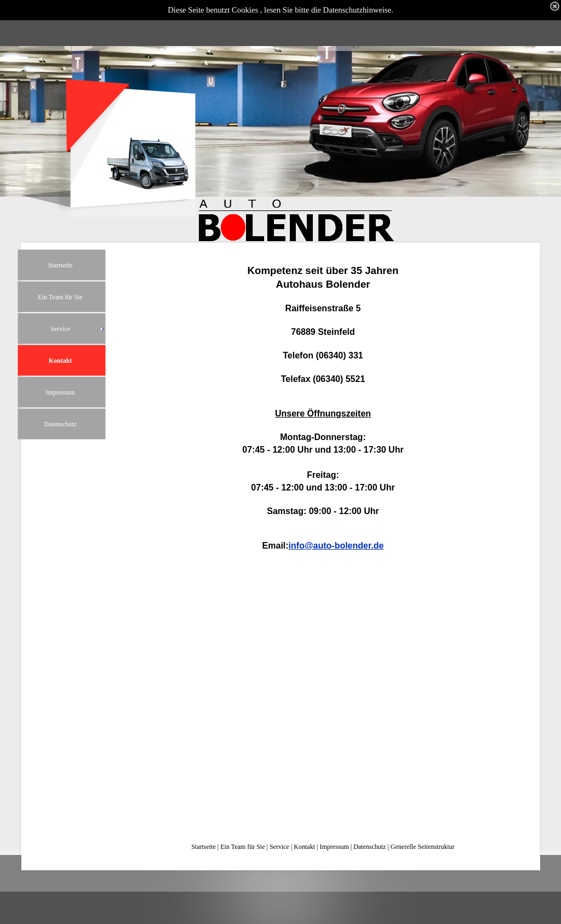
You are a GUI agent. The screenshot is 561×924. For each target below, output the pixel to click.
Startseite (204, 847)
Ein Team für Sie (242, 847)
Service (279, 847)
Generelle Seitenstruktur (423, 847)
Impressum (334, 847)
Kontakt (304, 847)
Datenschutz (370, 847)
